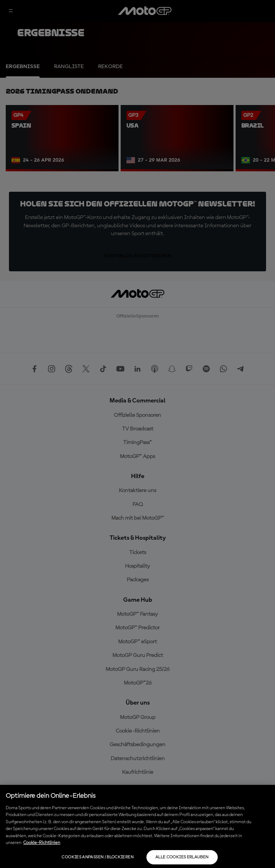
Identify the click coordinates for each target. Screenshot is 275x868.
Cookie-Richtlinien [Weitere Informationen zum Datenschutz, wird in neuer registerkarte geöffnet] (42, 843)
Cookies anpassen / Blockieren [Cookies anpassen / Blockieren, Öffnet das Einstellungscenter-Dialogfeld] (97, 857)
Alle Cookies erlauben (182, 857)
